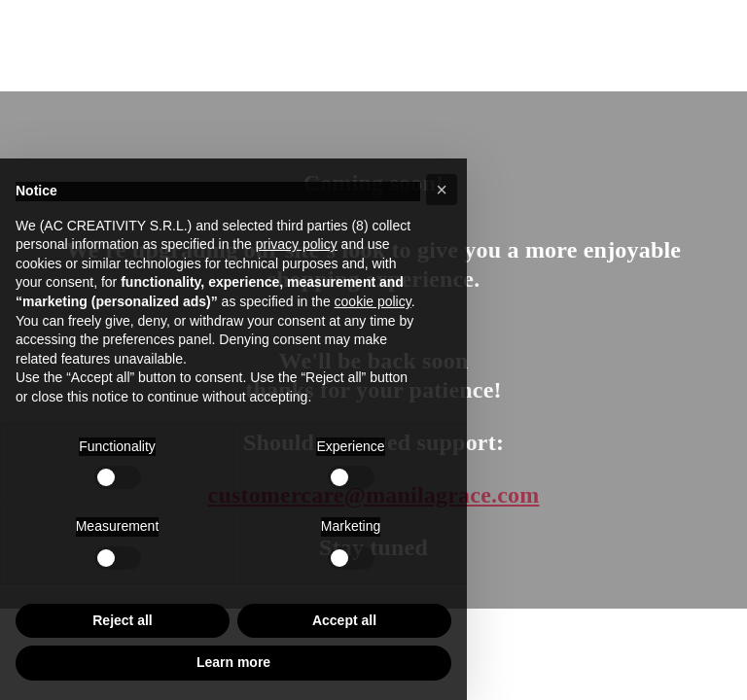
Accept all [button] (344, 620)
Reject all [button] (122, 620)
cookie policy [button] (373, 301)
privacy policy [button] (297, 244)
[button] (442, 190)
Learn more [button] (233, 662)
